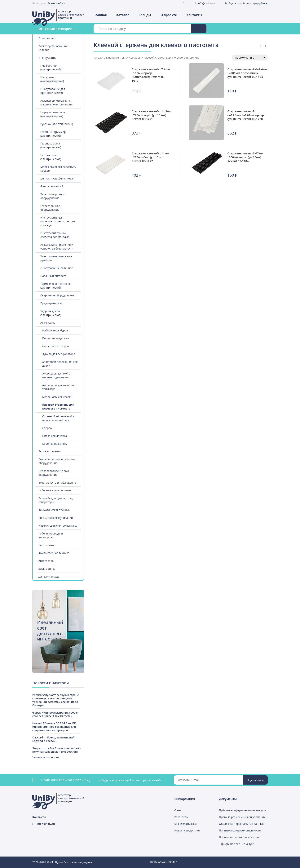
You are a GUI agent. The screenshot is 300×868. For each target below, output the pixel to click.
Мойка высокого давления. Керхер (58, 169)
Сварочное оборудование (57, 295)
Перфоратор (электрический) (51, 67)
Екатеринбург (57, 3)
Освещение (46, 38)
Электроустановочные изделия (53, 48)
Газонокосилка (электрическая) (51, 145)
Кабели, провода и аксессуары (51, 535)
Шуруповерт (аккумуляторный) (52, 79)
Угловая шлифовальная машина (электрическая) (56, 102)
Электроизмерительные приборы (56, 258)
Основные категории (55, 29)
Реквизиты (181, 817)
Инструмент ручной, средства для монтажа (55, 235)
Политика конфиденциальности (240, 830)
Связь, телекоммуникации (56, 518)
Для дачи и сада (49, 576)
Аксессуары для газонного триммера (59, 387)
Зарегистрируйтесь (255, 3)
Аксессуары (48, 323)
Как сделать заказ (186, 824)
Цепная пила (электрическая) (51, 157)
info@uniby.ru (206, 3)
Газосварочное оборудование (50, 208)
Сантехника (46, 545)
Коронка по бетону (55, 444)
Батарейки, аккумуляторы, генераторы (56, 500)
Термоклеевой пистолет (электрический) (56, 286)
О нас (178, 810)
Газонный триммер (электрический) (53, 134)
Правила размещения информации (242, 817)
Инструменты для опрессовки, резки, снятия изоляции (58, 221)
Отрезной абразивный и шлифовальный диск (58, 418)
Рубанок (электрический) (57, 124)
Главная (100, 15)
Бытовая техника (50, 451)
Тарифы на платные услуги (237, 844)
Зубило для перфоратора (59, 354)
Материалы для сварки (57, 397)
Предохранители (51, 303)
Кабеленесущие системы (55, 490)
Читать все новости (46, 757)
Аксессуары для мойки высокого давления (57, 375)
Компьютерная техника (54, 553)
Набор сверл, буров (55, 330)
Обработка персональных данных (241, 824)
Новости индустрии (187, 830)
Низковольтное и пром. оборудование (54, 473)
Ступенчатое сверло (55, 346)
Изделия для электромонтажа (58, 526)
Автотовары (46, 561)
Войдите (231, 3)
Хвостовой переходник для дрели (60, 364)
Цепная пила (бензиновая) (58, 178)
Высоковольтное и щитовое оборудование (57, 461)
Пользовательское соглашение (239, 837)
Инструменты (47, 58)
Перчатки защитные (56, 338)
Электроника (47, 569)
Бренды (145, 15)
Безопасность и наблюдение (57, 483)
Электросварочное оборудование (53, 196)
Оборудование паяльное (57, 268)
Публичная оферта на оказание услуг (243, 810)
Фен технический (52, 186)
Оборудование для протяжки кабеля (53, 91)
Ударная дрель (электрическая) (51, 313)
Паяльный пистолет (53, 276)
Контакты (194, 15)
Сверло (47, 428)
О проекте (169, 15)
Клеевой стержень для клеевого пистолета (58, 407)
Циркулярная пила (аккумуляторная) (53, 114)
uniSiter (172, 862)
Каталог (123, 15)
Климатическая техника (54, 510)
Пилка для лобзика (55, 436)
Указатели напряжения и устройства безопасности (57, 247)
